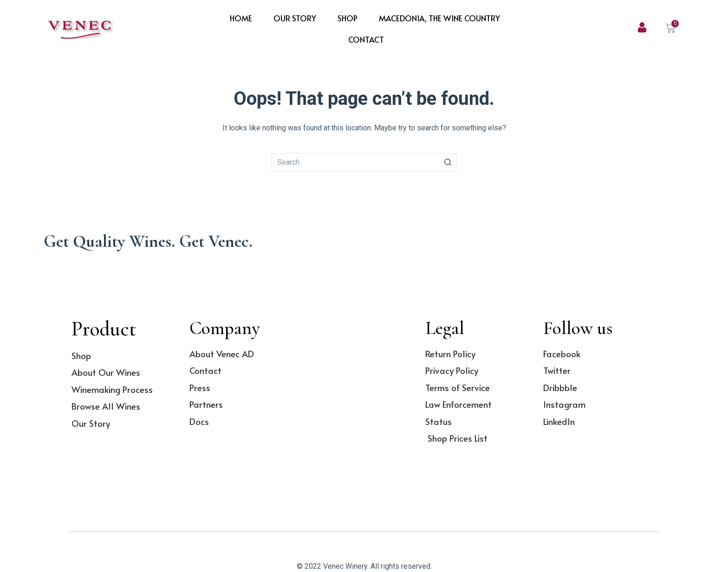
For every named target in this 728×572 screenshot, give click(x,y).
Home (241, 18)
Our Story (295, 18)
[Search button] (448, 162)
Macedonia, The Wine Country (439, 18)
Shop (348, 18)
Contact (366, 39)
